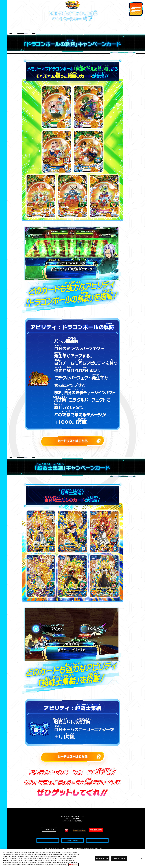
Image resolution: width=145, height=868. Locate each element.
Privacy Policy (74, 864)
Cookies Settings (72, 835)
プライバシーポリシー (97, 835)
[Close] (142, 858)
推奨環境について (48, 835)
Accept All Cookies (119, 858)
